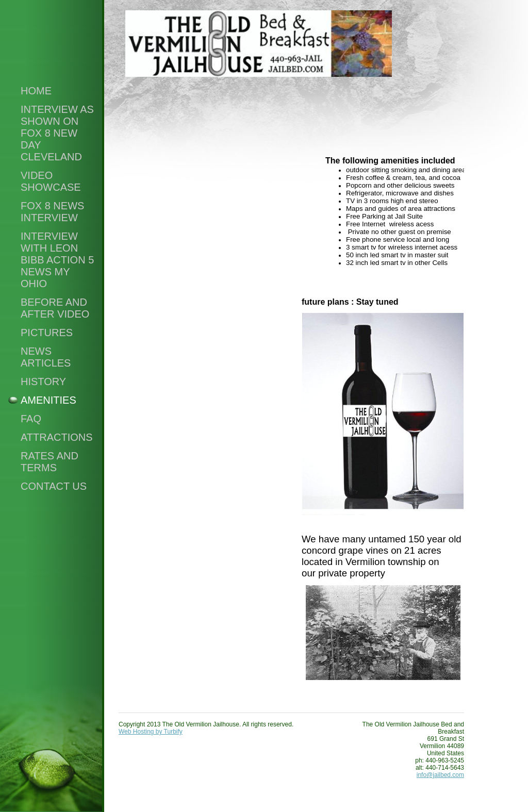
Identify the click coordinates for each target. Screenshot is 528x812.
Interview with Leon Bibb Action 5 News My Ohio (57, 260)
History (43, 382)
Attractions (57, 437)
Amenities (48, 400)
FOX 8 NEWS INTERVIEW (52, 212)
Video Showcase (51, 181)
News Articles (46, 357)
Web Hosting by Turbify (151, 732)
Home (36, 91)
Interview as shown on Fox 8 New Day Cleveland (57, 133)
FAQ (31, 419)
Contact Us (54, 486)
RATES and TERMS (49, 462)
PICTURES (47, 333)
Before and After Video (55, 308)
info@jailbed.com (440, 775)
